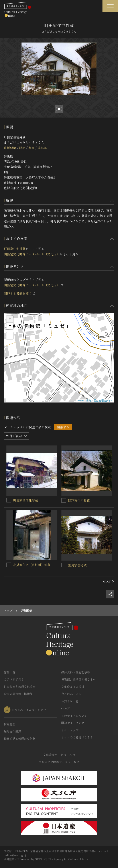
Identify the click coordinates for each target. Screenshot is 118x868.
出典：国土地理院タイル (100, 400)
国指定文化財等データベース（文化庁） (32, 254)
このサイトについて (74, 716)
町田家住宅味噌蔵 (26, 500)
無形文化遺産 (12, 731)
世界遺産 (10, 724)
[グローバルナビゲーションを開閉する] (110, 6)
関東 (31, 148)
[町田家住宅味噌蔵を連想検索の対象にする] (9, 500)
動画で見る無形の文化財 (20, 739)
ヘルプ (66, 708)
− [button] (10, 326)
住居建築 (10, 148)
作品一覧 (10, 672)
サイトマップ (70, 730)
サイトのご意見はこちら (77, 737)
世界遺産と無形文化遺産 (20, 687)
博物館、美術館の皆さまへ (79, 679)
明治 (22, 148)
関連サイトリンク (73, 723)
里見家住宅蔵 (77, 565)
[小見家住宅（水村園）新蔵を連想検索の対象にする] (9, 565)
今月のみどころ (71, 694)
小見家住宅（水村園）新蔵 (32, 565)
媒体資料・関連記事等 (76, 672)
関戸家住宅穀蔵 (79, 500)
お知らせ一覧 (70, 701)
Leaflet (81, 400)
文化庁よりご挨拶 (73, 687)
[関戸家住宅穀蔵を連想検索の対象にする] (64, 500)
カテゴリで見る (14, 679)
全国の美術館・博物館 (18, 694)
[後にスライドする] (108, 582)
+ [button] (10, 319)
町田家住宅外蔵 (15, 249)
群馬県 (42, 148)
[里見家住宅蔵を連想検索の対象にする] (64, 565)
